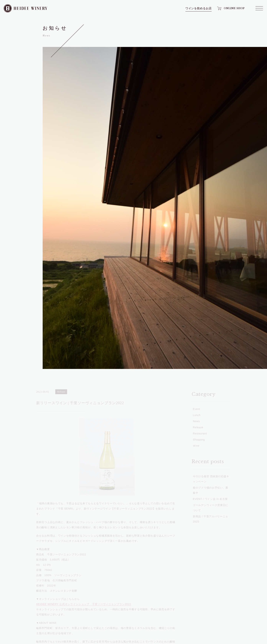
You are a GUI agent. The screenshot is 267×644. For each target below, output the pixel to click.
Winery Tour (21, 73)
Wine (21, 42)
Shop (21, 57)
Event (21, 100)
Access (21, 112)
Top (21, 30)
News (21, 88)
